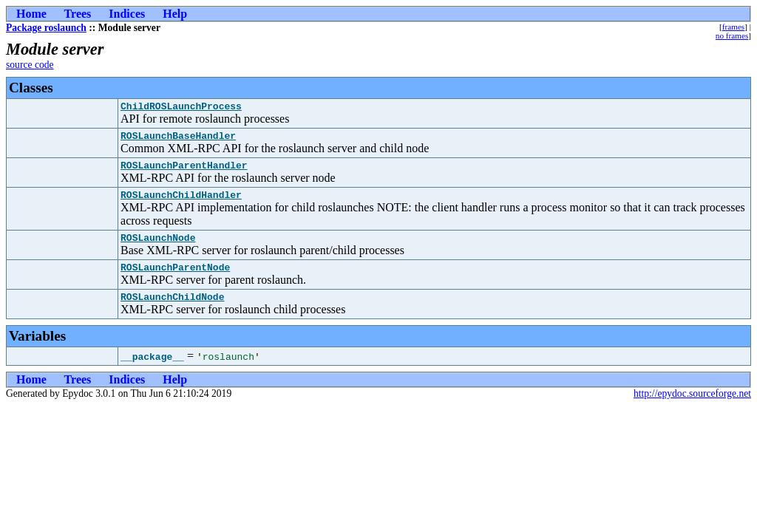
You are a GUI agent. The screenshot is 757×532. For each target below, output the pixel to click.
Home (31, 14)
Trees (78, 14)
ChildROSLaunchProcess (181, 108)
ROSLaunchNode (158, 248)
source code (30, 65)
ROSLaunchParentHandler (184, 171)
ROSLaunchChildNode (172, 312)
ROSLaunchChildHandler (181, 203)
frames (733, 27)
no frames (732, 35)
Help (175, 14)
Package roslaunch (46, 28)
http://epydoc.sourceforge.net (692, 409)
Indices (127, 14)
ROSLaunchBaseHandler (178, 140)
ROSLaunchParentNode (175, 280)
